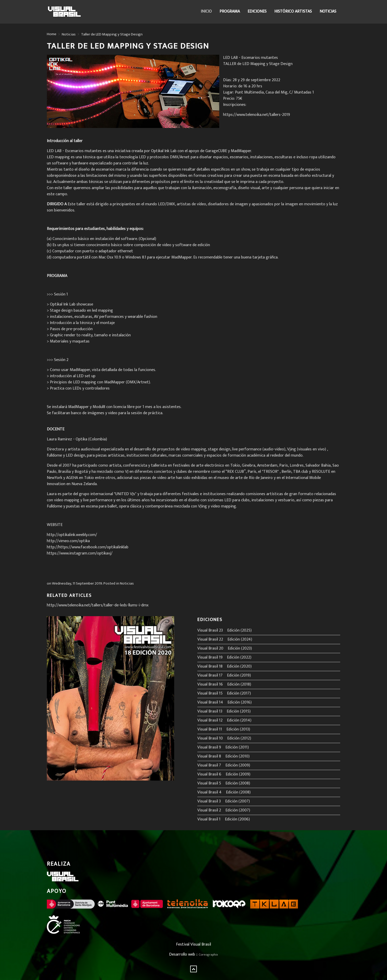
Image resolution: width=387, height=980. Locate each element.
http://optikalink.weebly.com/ (72, 535)
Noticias (328, 11)
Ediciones (257, 11)
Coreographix (208, 955)
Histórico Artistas (293, 11)
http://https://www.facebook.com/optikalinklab (88, 547)
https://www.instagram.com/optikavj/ (80, 553)
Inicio (206, 11)
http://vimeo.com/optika (68, 541)
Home (52, 34)
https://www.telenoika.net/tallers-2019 (257, 115)
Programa (230, 11)
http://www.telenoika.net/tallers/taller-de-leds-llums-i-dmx (98, 605)
